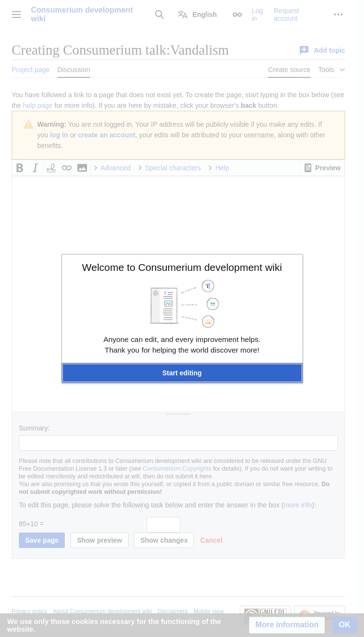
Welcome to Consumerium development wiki (182, 267)
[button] (182, 373)
